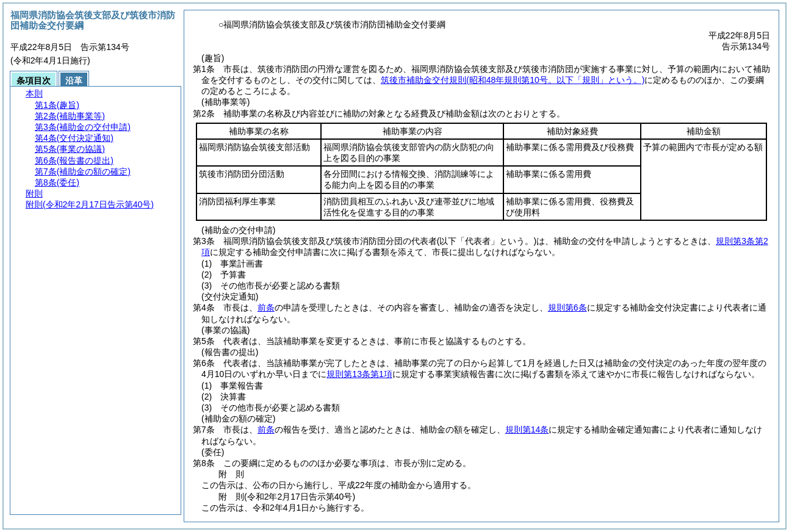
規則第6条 (567, 307)
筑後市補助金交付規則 (513, 80)
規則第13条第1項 (359, 374)
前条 (266, 307)
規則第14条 (527, 430)
